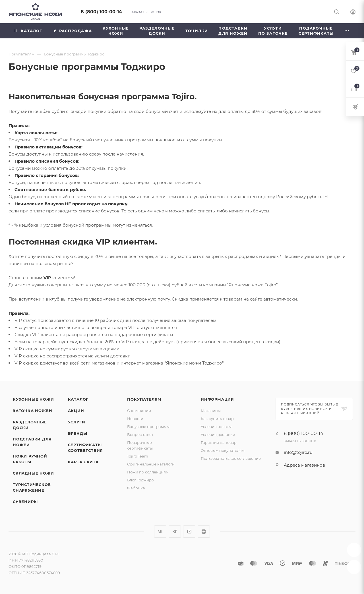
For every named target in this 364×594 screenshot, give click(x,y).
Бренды (78, 433)
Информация (217, 399)
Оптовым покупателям (223, 450)
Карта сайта (83, 462)
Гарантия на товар (219, 442)
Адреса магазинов (304, 465)
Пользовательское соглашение (231, 458)
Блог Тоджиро (140, 480)
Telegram (175, 532)
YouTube (189, 532)
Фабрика (136, 488)
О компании (139, 411)
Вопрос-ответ (140, 434)
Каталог (78, 399)
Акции (76, 411)
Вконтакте (160, 532)
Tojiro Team (138, 456)
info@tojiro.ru (298, 452)
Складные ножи (33, 473)
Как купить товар (217, 419)
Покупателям (144, 399)
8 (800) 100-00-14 (101, 12)
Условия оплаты (216, 427)
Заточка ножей (32, 411)
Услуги (77, 422)
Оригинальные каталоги (151, 464)
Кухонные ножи (33, 399)
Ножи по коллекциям (148, 472)
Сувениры (25, 502)
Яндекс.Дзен (204, 532)
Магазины (211, 411)
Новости (135, 419)
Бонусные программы (148, 427)
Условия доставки (218, 434)
